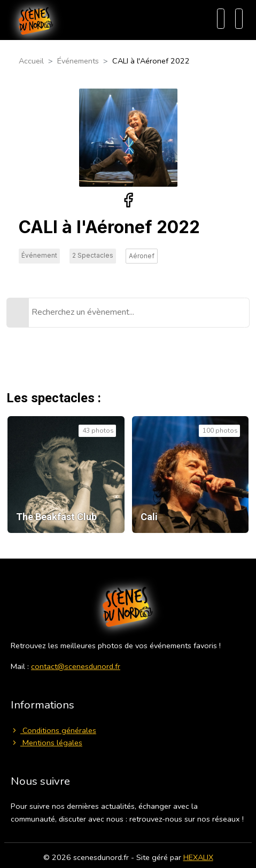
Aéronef (142, 256)
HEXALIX (198, 857)
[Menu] (239, 19)
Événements (78, 61)
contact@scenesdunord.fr (76, 666)
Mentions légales (46, 743)
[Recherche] (221, 19)
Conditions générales (53, 730)
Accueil (31, 61)
